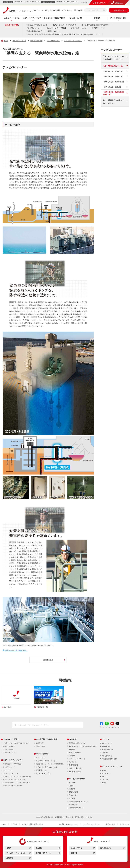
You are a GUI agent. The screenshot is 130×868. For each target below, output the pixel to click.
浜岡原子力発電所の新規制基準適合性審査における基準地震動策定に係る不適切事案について (63, 34)
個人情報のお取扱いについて (68, 824)
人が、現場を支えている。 (73, 41)
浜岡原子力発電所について (37, 25)
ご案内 (18, 848)
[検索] (104, 10)
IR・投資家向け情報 (118, 18)
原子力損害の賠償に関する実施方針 (95, 25)
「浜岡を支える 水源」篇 (112, 87)
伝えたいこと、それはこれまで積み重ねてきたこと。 (113, 58)
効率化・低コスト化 (48, 853)
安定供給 (48, 848)
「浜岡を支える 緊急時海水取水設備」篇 (113, 93)
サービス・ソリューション (18, 853)
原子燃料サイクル (99, 28)
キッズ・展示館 (76, 18)
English (79, 10)
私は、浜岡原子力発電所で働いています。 (113, 102)
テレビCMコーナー (34, 28)
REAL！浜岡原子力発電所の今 (65, 25)
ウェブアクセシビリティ (91, 824)
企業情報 (97, 18)
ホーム (6, 41)
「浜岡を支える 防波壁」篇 (113, 71)
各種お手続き (119, 10)
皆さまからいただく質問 (56, 28)
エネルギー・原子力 (12, 18)
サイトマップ (125, 824)
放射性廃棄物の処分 (34, 31)
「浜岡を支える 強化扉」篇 (113, 77)
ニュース (40, 10)
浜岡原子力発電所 (12, 25)
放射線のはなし (53, 31)
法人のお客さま (112, 848)
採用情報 (14, 824)
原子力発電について (79, 28)
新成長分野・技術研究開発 (54, 18)
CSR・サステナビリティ (33, 18)
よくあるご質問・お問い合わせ (60, 10)
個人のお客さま (83, 848)
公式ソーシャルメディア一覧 (110, 727)
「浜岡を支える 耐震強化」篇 (113, 82)
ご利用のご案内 (110, 824)
